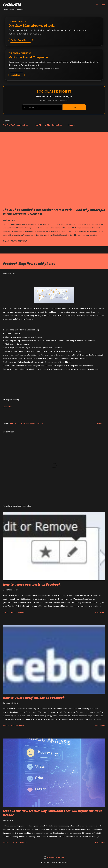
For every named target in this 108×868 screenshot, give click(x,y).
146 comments (18, 612)
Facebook (15, 423)
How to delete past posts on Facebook (32, 584)
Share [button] (6, 241)
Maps (33, 423)
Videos (40, 423)
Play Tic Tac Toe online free (15, 125)
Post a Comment (19, 241)
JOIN (74, 107)
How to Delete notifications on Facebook (34, 698)
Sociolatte (12, 5)
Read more (100, 612)
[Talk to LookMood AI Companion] (54, 65)
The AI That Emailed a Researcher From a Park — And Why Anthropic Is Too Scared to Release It (54, 212)
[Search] (97, 5)
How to (25, 423)
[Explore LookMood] (54, 31)
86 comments (17, 725)
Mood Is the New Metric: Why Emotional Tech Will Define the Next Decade (52, 813)
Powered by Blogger (54, 857)
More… (72, 125)
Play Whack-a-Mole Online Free (48, 125)
